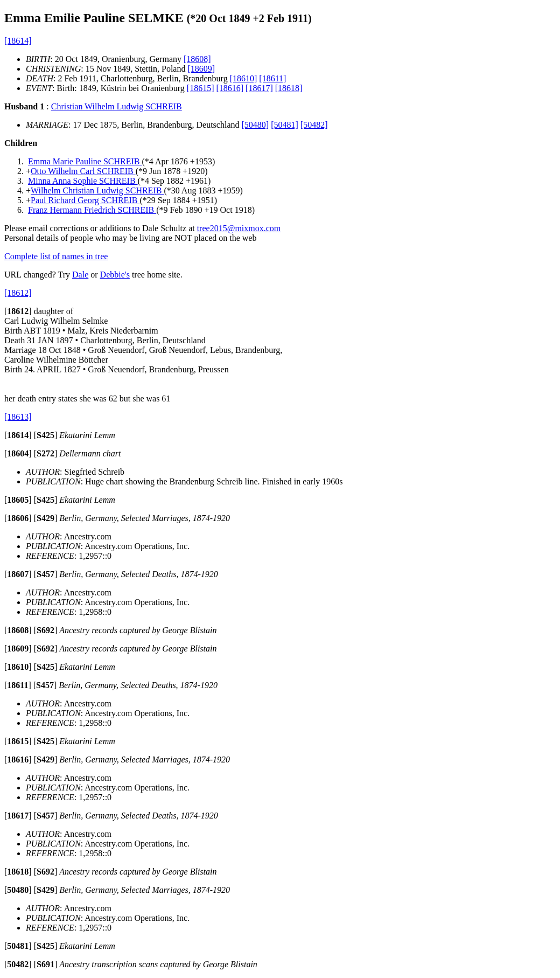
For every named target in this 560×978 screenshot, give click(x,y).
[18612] (18, 293)
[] (18, 311)
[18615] (201, 88)
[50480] (255, 125)
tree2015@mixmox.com (239, 228)
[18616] (230, 88)
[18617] (259, 88)
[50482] (314, 125)
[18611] (272, 78)
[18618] (289, 88)
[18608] (197, 59)
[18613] (18, 417)
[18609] (201, 69)
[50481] (285, 125)
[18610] (244, 78)
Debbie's (115, 275)
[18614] (18, 41)
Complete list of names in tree (56, 256)
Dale (80, 275)
